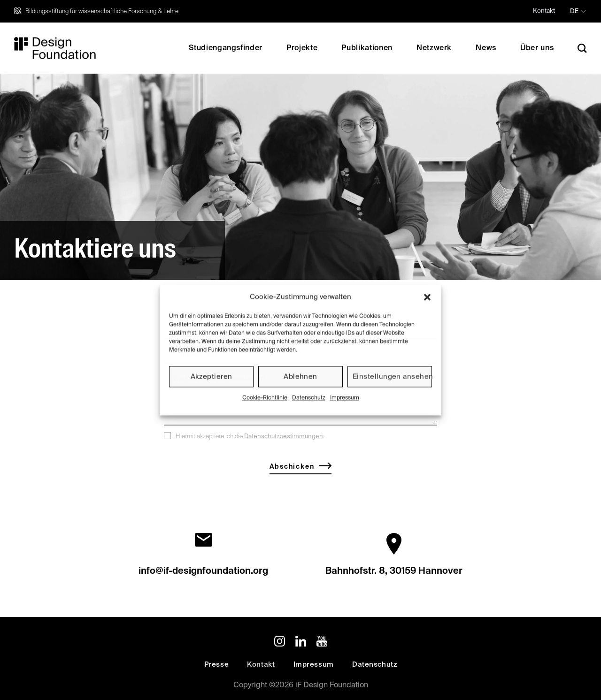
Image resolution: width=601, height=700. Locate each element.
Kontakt (544, 11)
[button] (427, 297)
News (486, 48)
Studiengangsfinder (226, 48)
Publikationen (367, 48)
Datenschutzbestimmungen (284, 437)
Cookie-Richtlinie (265, 398)
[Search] (582, 48)
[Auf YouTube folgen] (322, 643)
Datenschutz (309, 398)
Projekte (302, 48)
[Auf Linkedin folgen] (301, 643)
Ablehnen (300, 377)
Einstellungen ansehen (392, 377)
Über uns (537, 48)
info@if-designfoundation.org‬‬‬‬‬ (203, 572)
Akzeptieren (212, 377)
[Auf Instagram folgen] (280, 643)
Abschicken (292, 468)
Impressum (345, 398)
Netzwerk (434, 48)
